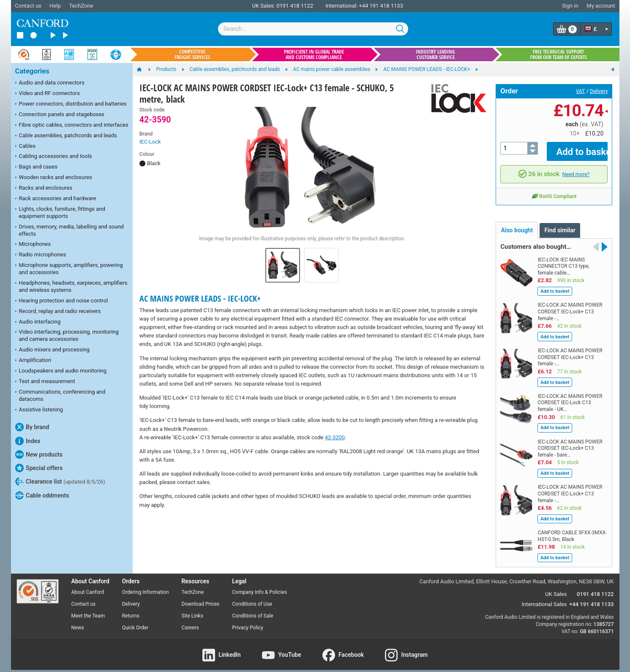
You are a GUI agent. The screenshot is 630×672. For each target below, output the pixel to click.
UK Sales (556, 588)
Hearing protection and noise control (62, 301)
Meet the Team (88, 610)
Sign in (570, 6)
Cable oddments (42, 495)
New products (39, 454)
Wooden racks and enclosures (54, 178)
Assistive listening (39, 410)
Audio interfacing (38, 322)
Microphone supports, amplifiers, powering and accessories (69, 269)
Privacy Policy (248, 621)
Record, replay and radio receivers (58, 312)
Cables (26, 147)
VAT (580, 91)
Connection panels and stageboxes (60, 115)
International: (341, 6)
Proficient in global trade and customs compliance (314, 54)
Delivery (599, 91)
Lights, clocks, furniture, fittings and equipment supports (60, 212)
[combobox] (313, 29)
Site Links (193, 610)
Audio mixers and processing (52, 350)
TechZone (81, 6)
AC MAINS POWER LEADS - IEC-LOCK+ (200, 298)
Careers (190, 621)
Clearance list (60, 482)
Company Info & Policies (259, 586)
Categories (32, 71)
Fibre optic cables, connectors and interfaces (72, 125)
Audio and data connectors (50, 83)
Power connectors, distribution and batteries (71, 104)
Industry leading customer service (435, 54)
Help (55, 6)
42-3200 (335, 437)
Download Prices (201, 598)
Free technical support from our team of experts (559, 54)
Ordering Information (146, 586)
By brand (32, 427)
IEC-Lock (150, 142)
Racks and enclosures (44, 188)
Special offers (39, 468)
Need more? (576, 168)
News (78, 621)
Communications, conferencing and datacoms (60, 395)
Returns (131, 610)
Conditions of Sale (252, 610)
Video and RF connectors (48, 94)
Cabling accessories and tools (54, 157)
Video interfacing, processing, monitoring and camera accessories (67, 335)
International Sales (544, 598)
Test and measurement (45, 382)
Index (28, 441)
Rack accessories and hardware (56, 199)
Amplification (33, 361)
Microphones (33, 245)
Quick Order (135, 621)
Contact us (28, 6)
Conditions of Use (252, 598)
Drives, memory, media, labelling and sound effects (70, 230)
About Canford (88, 586)
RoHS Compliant (554, 190)
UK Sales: (263, 6)
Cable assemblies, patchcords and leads (66, 136)
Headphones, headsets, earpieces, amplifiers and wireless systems (71, 286)
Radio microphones (41, 255)
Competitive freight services (192, 54)
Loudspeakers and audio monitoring (61, 371)
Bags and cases (36, 167)
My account (601, 6)
